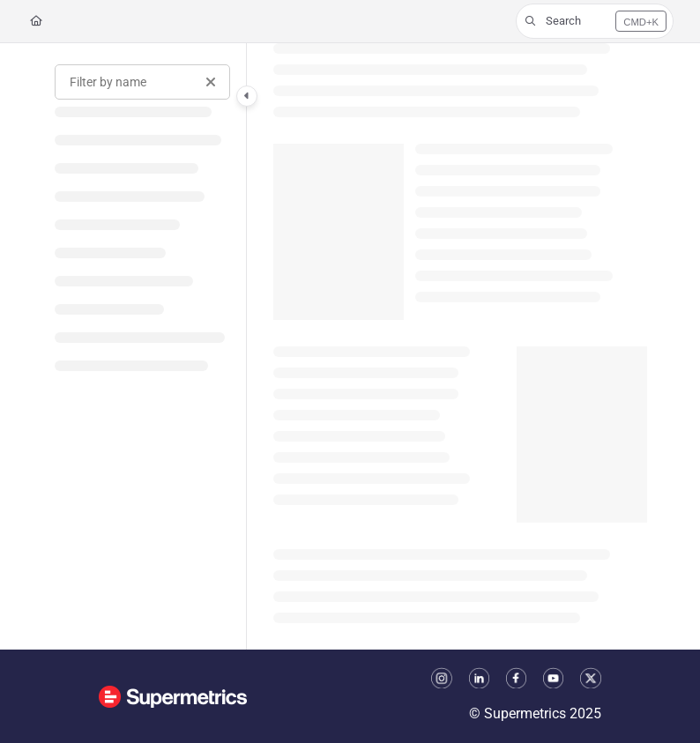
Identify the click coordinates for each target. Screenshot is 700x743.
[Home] (36, 22)
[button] (595, 21)
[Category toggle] (247, 96)
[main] (460, 346)
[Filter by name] (142, 82)
